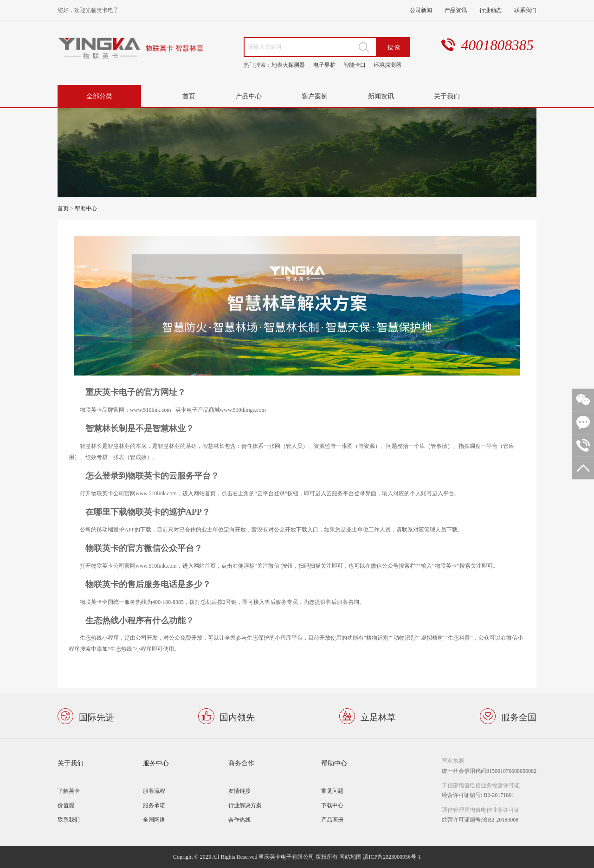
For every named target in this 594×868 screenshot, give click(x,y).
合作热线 (239, 819)
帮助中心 (86, 208)
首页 (189, 96)
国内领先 (237, 716)
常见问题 (332, 791)
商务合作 (241, 763)
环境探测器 (387, 65)
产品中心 (249, 96)
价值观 (66, 805)
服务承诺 (154, 805)
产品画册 (332, 819)
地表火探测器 (288, 65)
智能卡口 (355, 65)
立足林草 (378, 716)
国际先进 (97, 716)
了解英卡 (69, 791)
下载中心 (332, 805)
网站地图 (350, 857)
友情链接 (239, 791)
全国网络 (154, 819)
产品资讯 (456, 10)
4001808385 (497, 45)
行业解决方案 (245, 805)
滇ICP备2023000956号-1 (392, 857)
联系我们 (525, 10)
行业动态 (491, 10)
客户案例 (315, 96)
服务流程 (154, 791)
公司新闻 (421, 10)
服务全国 (519, 716)
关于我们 (447, 96)
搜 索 (394, 47)
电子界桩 (324, 65)
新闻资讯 (381, 96)
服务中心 (156, 763)
